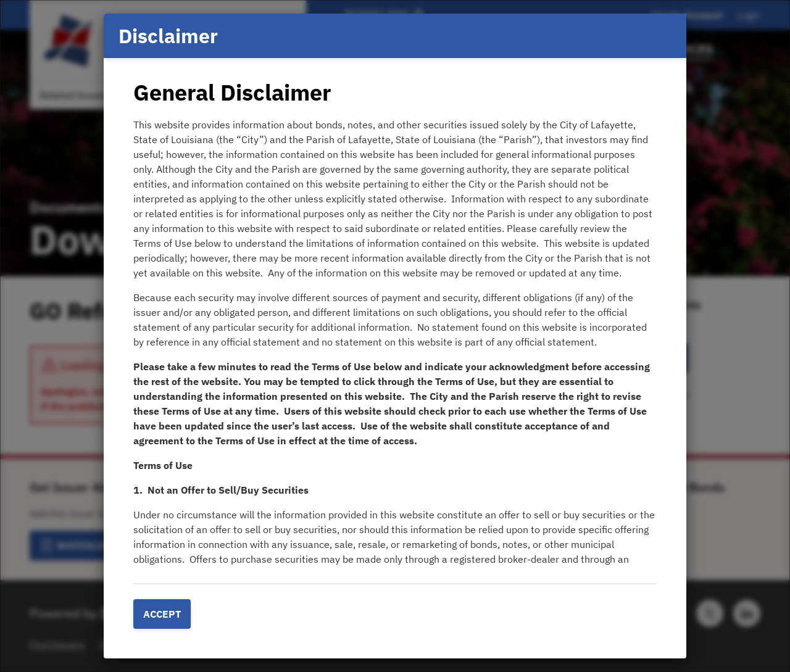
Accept (162, 614)
